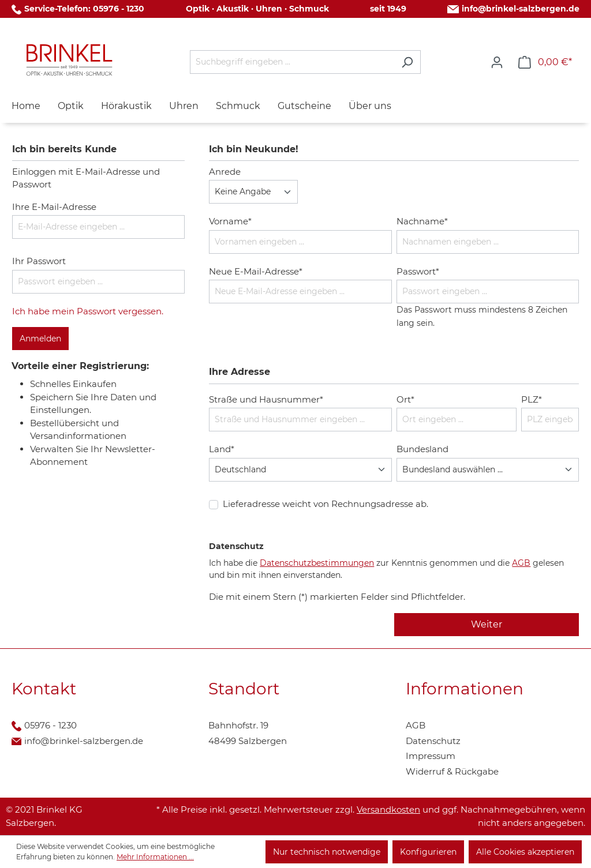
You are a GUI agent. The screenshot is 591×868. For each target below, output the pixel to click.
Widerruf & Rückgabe (452, 771)
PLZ (532, 399)
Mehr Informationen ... (155, 857)
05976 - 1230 (119, 9)
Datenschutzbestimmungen (317, 563)
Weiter (487, 624)
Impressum (431, 756)
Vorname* (230, 221)
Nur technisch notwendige (327, 852)
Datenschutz (433, 741)
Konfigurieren (428, 852)
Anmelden (40, 339)
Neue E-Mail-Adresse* (256, 271)
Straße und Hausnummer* (266, 399)
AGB (521, 563)
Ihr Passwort (39, 261)
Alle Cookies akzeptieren (525, 852)
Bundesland (422, 449)
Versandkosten (388, 809)
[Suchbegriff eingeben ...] (292, 62)
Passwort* (418, 271)
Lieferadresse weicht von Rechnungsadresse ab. (326, 504)
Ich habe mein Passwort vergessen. (88, 311)
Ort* (405, 399)
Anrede (225, 172)
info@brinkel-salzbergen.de (521, 9)
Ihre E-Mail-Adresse (54, 207)
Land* (222, 449)
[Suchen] (407, 62)
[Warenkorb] (545, 62)
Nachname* (422, 221)
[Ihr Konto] (497, 62)
